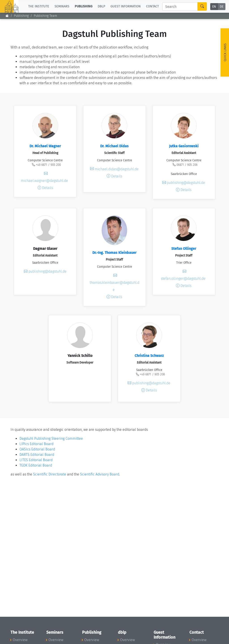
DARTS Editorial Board (37, 455)
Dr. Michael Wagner (45, 146)
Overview (20, 640)
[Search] (180, 6)
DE (222, 7)
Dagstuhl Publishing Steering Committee (51, 439)
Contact (152, 6)
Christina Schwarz (149, 356)
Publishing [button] (84, 6)
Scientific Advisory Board (100, 474)
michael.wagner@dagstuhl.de (44, 177)
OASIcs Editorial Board (37, 449)
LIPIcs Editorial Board (36, 444)
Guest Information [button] (126, 6)
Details (45, 188)
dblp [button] (101, 6)
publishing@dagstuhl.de (184, 183)
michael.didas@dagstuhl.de (114, 169)
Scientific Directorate (50, 474)
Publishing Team (45, 16)
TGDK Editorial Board (36, 465)
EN (214, 7)
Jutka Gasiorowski (184, 146)
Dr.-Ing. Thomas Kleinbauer (114, 253)
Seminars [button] (62, 6)
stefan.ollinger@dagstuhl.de (183, 275)
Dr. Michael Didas (114, 146)
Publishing (21, 16)
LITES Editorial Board (36, 460)
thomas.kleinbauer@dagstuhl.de (114, 283)
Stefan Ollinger (184, 249)
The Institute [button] (39, 6)
